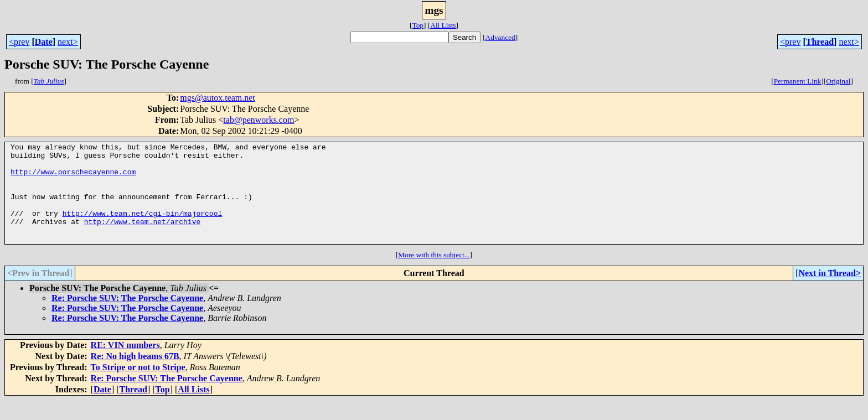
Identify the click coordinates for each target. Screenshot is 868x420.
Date (44, 42)
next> (68, 42)
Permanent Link (798, 81)
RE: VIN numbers (125, 365)
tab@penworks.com (259, 120)
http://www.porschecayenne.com (73, 178)
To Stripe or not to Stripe (138, 387)
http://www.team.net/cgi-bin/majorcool (143, 228)
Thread (820, 42)
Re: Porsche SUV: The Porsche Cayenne (127, 318)
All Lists (443, 25)
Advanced (500, 37)
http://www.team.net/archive (143, 238)
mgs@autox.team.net (218, 98)
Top (418, 25)
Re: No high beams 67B (135, 376)
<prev (19, 42)
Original (838, 81)
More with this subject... (434, 275)
